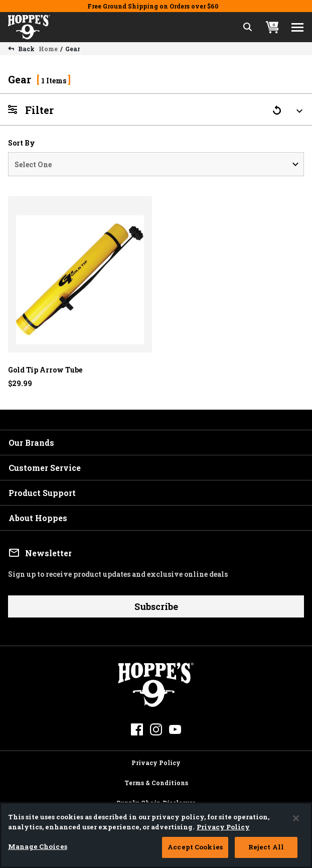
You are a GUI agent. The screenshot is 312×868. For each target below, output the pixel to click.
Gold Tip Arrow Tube (45, 370)
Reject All (266, 847)
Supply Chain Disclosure (156, 801)
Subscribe (156, 606)
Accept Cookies (195, 847)
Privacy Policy (156, 761)
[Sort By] (156, 164)
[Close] (296, 818)
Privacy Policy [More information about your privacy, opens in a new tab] (223, 827)
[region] (156, 835)
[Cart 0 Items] (272, 27)
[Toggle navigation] (297, 27)
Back (26, 49)
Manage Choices (38, 846)
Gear (72, 49)
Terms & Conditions (156, 781)
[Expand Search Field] (248, 27)
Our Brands (31, 443)
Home (48, 49)
